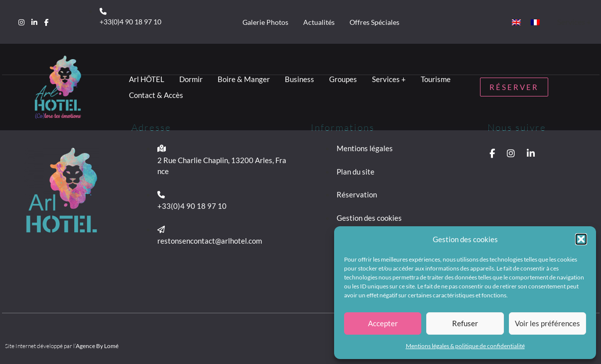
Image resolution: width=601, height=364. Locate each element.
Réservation (357, 194)
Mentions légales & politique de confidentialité (465, 346)
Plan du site (356, 172)
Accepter (383, 323)
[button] (581, 239)
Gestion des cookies (369, 218)
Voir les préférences (547, 323)
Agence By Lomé (97, 346)
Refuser (465, 323)
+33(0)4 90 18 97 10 (130, 22)
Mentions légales (365, 148)
